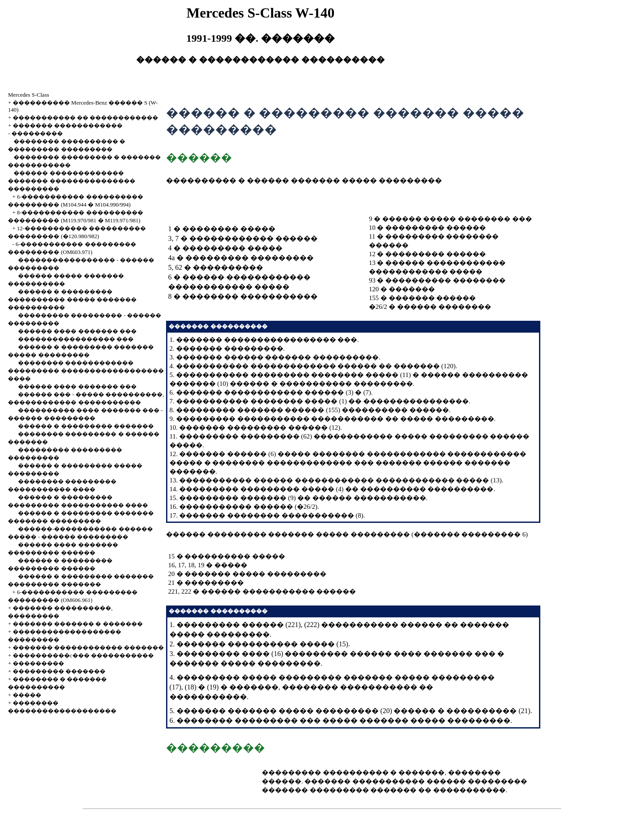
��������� (37, 133)
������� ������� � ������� (78, 624)
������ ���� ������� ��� (77, 331)
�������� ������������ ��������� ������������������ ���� (86, 371)
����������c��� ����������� (83, 655)
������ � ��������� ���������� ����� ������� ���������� (72, 299)
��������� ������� (59, 671)
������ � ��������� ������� (86, 426)
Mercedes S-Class (29, 95)
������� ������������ (68, 125)
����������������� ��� (76, 339)
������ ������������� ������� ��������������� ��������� (71, 181)
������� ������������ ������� (89, 647)
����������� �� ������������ (86, 118)
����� (27, 695)
